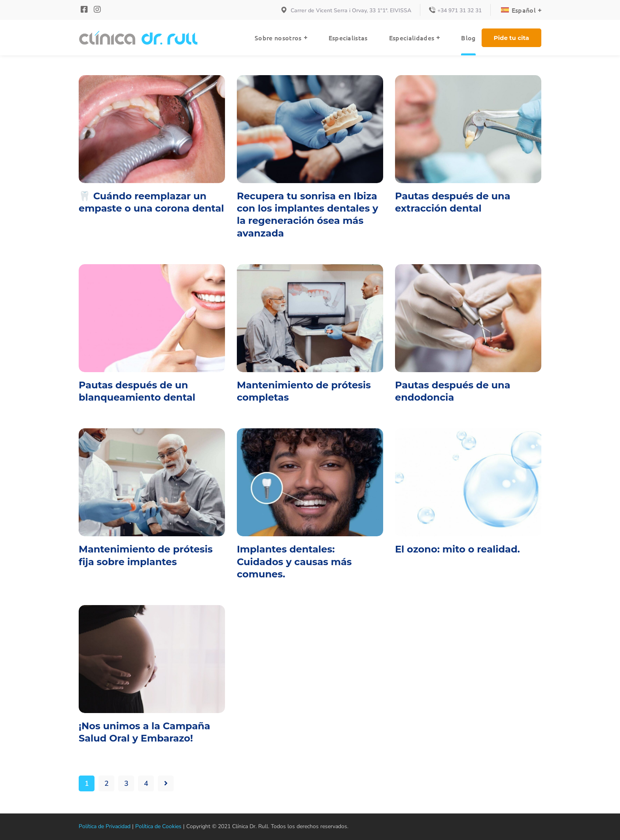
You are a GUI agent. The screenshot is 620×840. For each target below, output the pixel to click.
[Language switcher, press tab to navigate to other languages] (522, 10)
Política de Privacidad (103, 826)
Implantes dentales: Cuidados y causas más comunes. (294, 561)
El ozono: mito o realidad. (457, 549)
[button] (512, 38)
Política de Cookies (153, 826)
